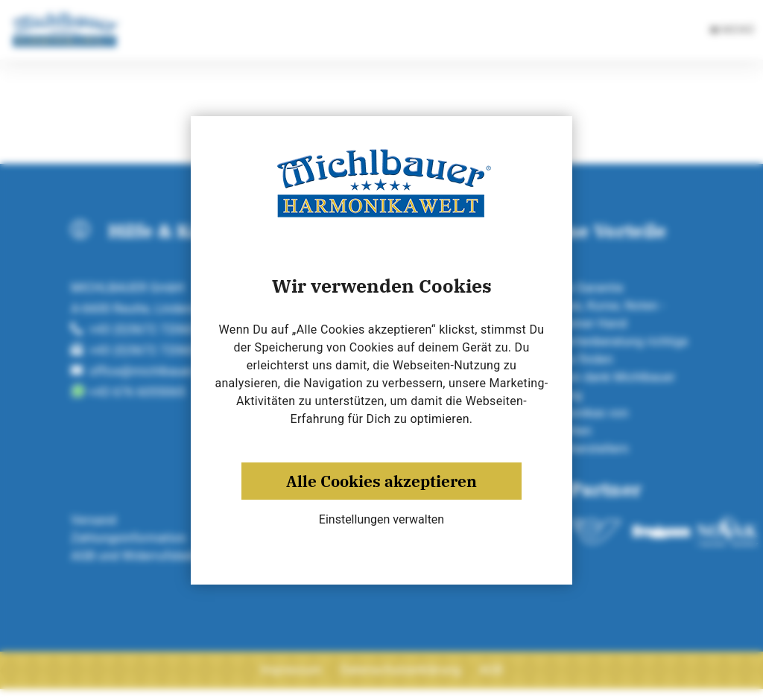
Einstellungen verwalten (381, 519)
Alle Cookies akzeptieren (381, 481)
